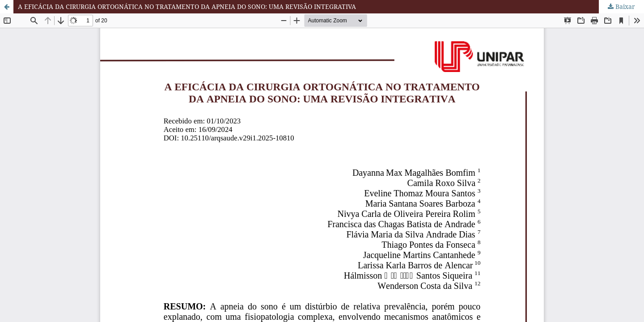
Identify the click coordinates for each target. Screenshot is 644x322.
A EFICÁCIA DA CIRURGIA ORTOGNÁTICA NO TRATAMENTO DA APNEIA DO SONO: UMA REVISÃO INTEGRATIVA (187, 6)
